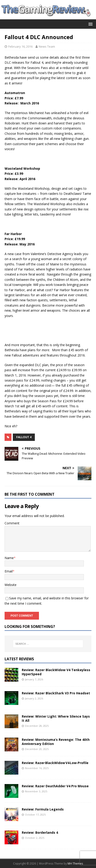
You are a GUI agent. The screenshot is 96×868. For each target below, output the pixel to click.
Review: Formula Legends (43, 809)
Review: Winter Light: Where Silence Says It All (56, 718)
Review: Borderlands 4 (40, 832)
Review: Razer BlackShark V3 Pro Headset (56, 693)
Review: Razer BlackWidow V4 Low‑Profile (55, 763)
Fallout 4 (24, 437)
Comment (12, 523)
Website (11, 585)
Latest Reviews (19, 659)
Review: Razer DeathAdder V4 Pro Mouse (55, 786)
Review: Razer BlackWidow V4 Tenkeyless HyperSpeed (56, 672)
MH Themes (75, 864)
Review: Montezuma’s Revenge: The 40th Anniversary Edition (56, 742)
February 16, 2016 (20, 46)
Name (9, 558)
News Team (47, 46)
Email (9, 571)
